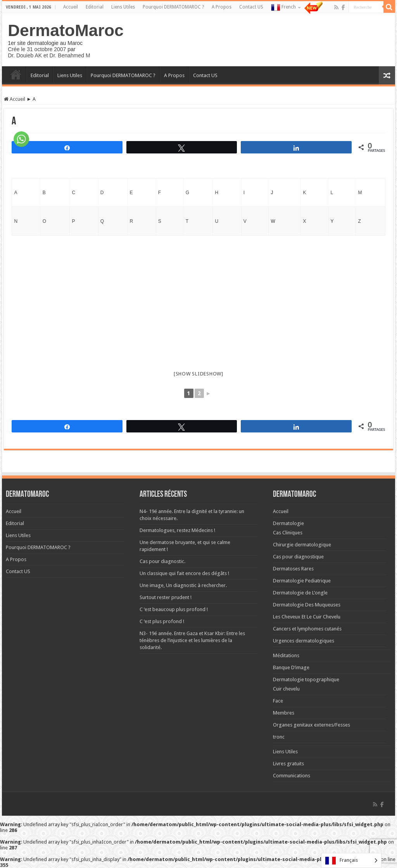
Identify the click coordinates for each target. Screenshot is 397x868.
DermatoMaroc (66, 30)
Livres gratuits (288, 764)
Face (278, 701)
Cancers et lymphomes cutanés (307, 629)
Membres (284, 713)
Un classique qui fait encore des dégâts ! (184, 573)
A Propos (222, 7)
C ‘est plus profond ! (162, 621)
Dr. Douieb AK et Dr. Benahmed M (49, 55)
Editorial (95, 7)
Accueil (71, 7)
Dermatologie (288, 523)
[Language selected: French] (351, 860)
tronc (279, 737)
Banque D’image (291, 667)
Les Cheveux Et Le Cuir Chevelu (307, 617)
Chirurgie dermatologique (302, 545)
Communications (292, 776)
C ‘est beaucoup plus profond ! (174, 609)
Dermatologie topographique (306, 679)
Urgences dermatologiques (304, 641)
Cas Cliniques (288, 533)
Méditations (286, 655)
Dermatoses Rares (293, 569)
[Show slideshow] (198, 374)
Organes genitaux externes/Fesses (312, 725)
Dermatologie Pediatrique (302, 581)
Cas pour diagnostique (298, 557)
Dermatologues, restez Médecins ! (177, 530)
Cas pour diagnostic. (162, 561)
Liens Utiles (123, 7)
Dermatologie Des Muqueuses (307, 605)
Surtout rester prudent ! (166, 597)
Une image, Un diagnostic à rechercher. (183, 585)
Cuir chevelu (286, 689)
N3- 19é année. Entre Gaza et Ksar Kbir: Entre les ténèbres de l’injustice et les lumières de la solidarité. (192, 640)
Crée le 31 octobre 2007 (37, 49)
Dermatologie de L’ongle (300, 593)
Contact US (251, 7)
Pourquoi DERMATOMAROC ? (173, 7)
